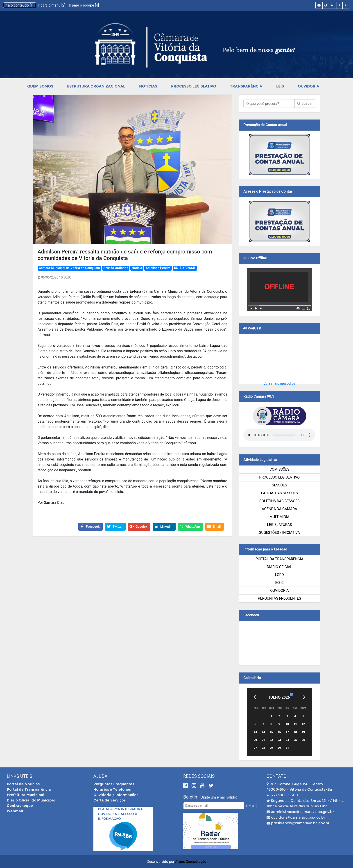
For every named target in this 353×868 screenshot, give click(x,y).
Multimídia (279, 517)
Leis (280, 86)
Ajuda (101, 776)
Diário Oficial (279, 567)
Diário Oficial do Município (31, 800)
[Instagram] (195, 786)
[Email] (214, 806)
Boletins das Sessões (279, 501)
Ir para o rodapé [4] (84, 5)
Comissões (279, 469)
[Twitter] (211, 786)
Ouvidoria (309, 86)
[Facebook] (186, 786)
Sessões (279, 485)
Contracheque (20, 806)
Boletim (191, 797)
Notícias (148, 86)
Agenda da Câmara (279, 509)
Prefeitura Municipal (26, 795)
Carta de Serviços (110, 800)
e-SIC (279, 583)
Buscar (305, 103)
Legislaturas (279, 525)
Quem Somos (40, 86)
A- (346, 5)
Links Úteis (19, 776)
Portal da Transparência (279, 559)
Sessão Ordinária (116, 268)
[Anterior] (255, 697)
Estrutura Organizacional (96, 86)
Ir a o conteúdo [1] (20, 5)
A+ (333, 5)
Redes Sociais (199, 776)
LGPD (280, 575)
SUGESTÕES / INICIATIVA (279, 533)
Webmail (15, 811)
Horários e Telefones (112, 789)
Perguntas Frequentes (279, 598)
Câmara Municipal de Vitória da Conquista (69, 268)
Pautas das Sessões (279, 493)
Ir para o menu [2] (52, 5)
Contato (277, 776)
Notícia (137, 268)
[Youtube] (203, 786)
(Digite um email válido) (218, 797)
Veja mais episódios (279, 383)
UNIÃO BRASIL (185, 268)
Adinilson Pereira (158, 268)
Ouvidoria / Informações (116, 795)
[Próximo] (304, 697)
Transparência (246, 86)
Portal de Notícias (23, 784)
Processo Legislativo (194, 86)
